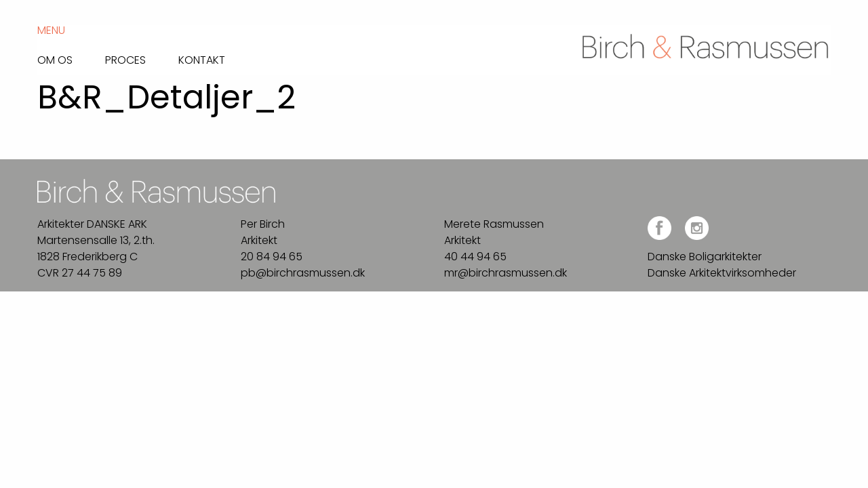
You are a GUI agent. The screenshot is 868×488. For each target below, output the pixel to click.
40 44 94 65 (475, 257)
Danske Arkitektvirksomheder (722, 273)
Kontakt (202, 59)
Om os (55, 59)
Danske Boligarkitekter (705, 257)
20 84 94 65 (272, 257)
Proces (125, 59)
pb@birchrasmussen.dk (303, 273)
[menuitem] (71, 57)
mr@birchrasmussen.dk (506, 273)
